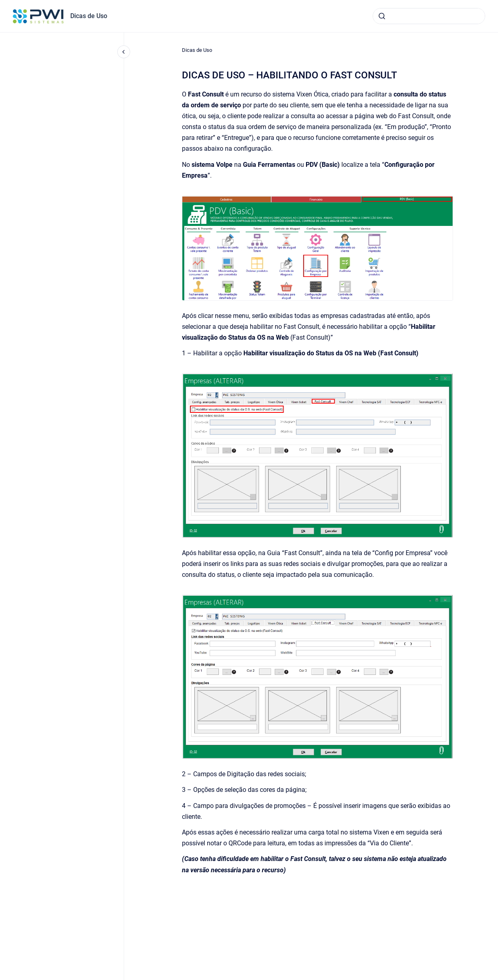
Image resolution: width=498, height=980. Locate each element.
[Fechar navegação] (124, 52)
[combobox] (429, 16)
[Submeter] (382, 16)
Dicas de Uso (89, 16)
